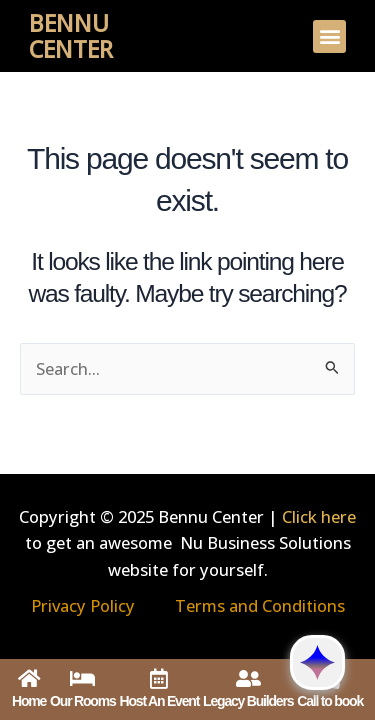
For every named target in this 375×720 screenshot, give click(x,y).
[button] (329, 36)
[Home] (29, 679)
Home (29, 701)
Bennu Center (71, 36)
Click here (319, 516)
